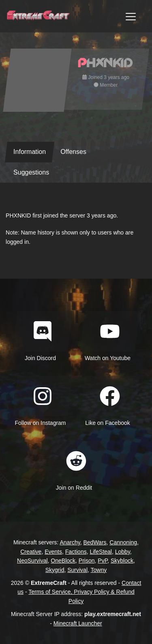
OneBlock (63, 561)
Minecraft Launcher (78, 623)
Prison (87, 561)
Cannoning (123, 542)
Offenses (73, 152)
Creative (31, 552)
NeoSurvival (32, 561)
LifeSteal (101, 552)
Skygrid (55, 570)
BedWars (95, 542)
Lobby (123, 552)
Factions (76, 552)
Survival (77, 570)
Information (30, 152)
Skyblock (122, 561)
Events (53, 552)
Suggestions (31, 172)
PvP (103, 561)
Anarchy (70, 542)
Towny (99, 570)
